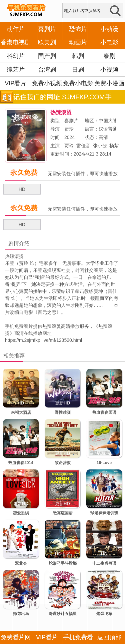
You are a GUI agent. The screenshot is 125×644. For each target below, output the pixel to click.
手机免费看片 (19, 326)
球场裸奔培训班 (104, 513)
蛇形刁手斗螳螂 (63, 563)
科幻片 (16, 56)
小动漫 (109, 29)
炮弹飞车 (104, 614)
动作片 (16, 29)
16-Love (104, 463)
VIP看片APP (15, 90)
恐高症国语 (63, 513)
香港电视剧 (16, 42)
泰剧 (109, 56)
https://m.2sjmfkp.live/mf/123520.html (43, 340)
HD (22, 189)
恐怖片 (78, 29)
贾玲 (69, 129)
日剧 (78, 70)
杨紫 (114, 146)
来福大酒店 (21, 412)
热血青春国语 (104, 412)
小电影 (109, 42)
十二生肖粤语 (104, 563)
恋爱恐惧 (21, 513)
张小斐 (100, 146)
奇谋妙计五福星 (63, 614)
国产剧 (47, 56)
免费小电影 (78, 83)
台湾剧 (47, 70)
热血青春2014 (21, 463)
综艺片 (16, 70)
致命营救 (63, 463)
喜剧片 (47, 29)
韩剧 (78, 56)
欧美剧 (47, 42)
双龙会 (21, 563)
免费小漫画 (109, 83)
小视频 (109, 70)
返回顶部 (109, 637)
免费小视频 (47, 83)
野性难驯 (63, 412)
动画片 (78, 42)
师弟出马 (21, 614)
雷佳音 (83, 146)
